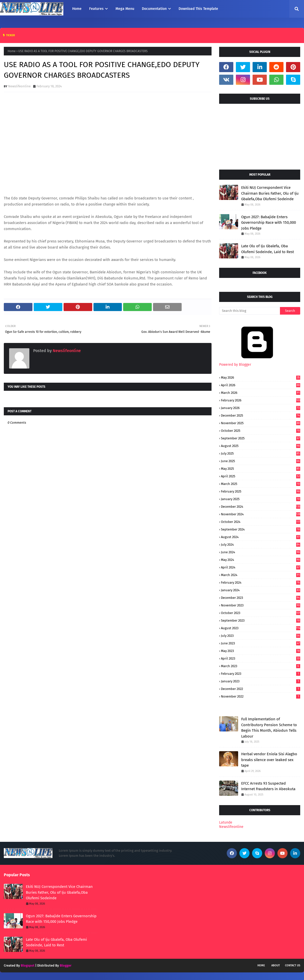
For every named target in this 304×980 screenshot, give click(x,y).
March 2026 (261, 393)
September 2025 (261, 438)
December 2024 (261, 507)
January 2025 (261, 499)
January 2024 (261, 590)
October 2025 (261, 431)
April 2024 (261, 567)
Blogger (66, 965)
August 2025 (261, 446)
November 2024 (261, 514)
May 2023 (261, 651)
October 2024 (261, 522)
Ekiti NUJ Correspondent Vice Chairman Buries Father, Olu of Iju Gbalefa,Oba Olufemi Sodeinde (270, 193)
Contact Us (293, 965)
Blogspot (28, 965)
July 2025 (261, 453)
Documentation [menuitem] (154, 9)
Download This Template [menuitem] (198, 9)
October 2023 (261, 613)
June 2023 (261, 643)
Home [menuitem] (77, 9)
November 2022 (261, 696)
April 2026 (261, 385)
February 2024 (261, 583)
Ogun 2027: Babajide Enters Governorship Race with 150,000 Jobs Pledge (269, 223)
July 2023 (261, 636)
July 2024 (261, 545)
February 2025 (261, 491)
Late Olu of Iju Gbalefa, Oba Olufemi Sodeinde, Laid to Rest (268, 249)
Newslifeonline (19, 86)
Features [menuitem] (96, 9)
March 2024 (261, 575)
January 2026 (261, 408)
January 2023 (261, 681)
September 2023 (261, 620)
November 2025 (261, 423)
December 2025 (261, 415)
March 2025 (261, 484)
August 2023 (261, 628)
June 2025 (261, 461)
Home (12, 51)
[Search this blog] (250, 311)
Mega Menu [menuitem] (125, 9)
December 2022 (261, 689)
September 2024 (261, 529)
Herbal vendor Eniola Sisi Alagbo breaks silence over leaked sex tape (269, 760)
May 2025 (261, 469)
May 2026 (261, 377)
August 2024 (261, 537)
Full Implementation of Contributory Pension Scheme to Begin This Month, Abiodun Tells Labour (269, 728)
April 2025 (261, 476)
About (276, 965)
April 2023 (261, 658)
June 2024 (261, 552)
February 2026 (261, 400)
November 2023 (261, 605)
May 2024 (261, 560)
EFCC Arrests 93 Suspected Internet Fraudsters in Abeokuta (268, 786)
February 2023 (261, 674)
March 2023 (261, 666)
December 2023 (261, 598)
